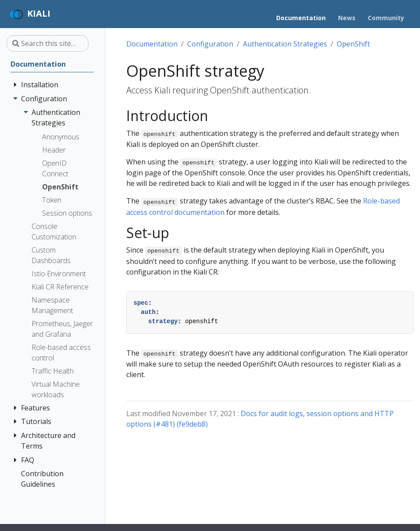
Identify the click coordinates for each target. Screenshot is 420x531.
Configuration (210, 44)
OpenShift (353, 44)
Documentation (152, 44)
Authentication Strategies (285, 44)
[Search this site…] (48, 43)
